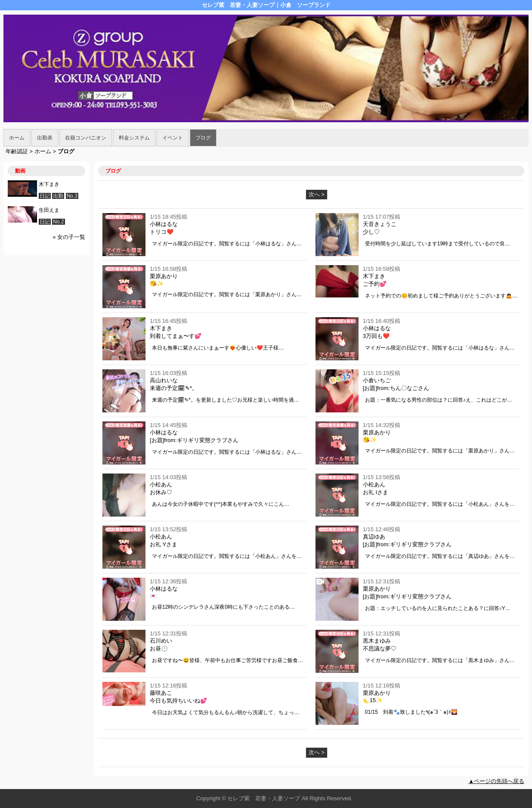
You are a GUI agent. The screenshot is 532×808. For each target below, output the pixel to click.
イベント (173, 138)
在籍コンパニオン (86, 138)
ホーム (17, 138)
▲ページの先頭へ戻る (496, 781)
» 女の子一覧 (69, 237)
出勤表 (45, 138)
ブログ (203, 138)
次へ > (317, 194)
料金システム (134, 138)
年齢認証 (17, 151)
